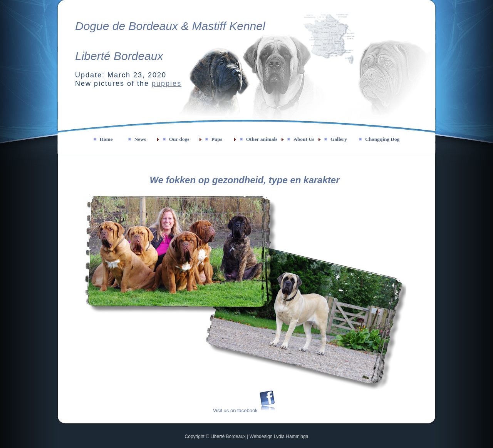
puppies (167, 84)
